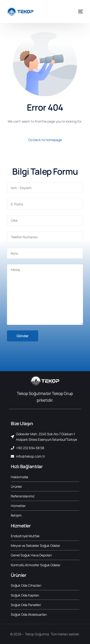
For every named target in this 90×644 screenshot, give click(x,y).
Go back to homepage (45, 140)
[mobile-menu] (79, 12)
